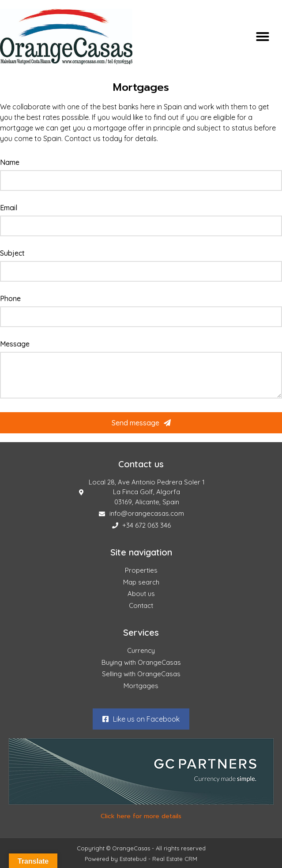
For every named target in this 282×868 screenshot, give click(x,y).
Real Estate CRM (175, 859)
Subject (12, 253)
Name (10, 163)
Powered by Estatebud (116, 859)
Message (15, 344)
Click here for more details (141, 816)
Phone (10, 299)
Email (9, 208)
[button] (263, 37)
